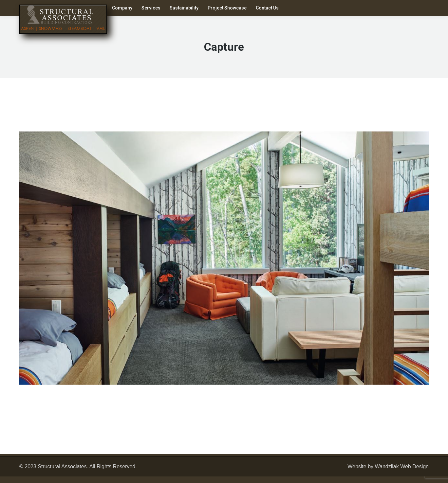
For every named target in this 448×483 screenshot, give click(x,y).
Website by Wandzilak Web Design (388, 466)
